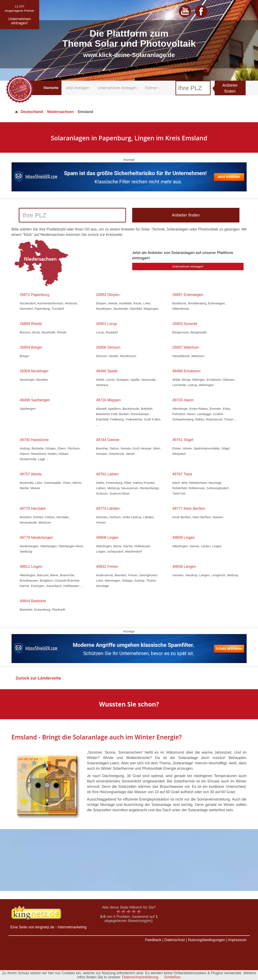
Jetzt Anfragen (77, 88)
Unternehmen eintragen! (188, 267)
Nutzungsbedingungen (207, 940)
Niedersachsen (60, 112)
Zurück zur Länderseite (38, 678)
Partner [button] (152, 88)
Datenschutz (175, 940)
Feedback (153, 940)
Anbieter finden (230, 88)
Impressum (237, 940)
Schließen (172, 977)
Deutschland (29, 112)
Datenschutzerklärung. (141, 977)
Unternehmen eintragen (117, 88)
